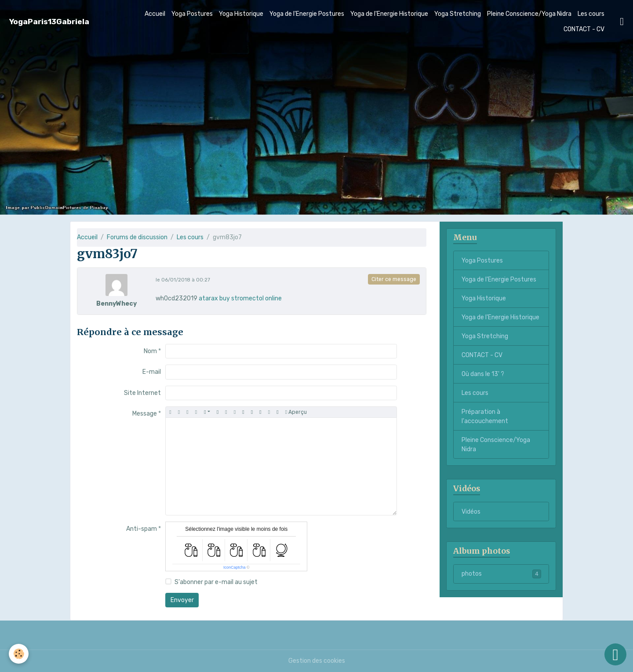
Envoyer (182, 600)
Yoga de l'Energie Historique (389, 14)
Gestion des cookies (317, 661)
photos (501, 574)
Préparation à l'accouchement (485, 416)
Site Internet (142, 393)
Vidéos (471, 512)
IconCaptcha (235, 567)
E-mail (152, 372)
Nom (150, 351)
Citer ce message (394, 279)
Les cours (591, 14)
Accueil (155, 14)
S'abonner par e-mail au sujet (216, 582)
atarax (208, 298)
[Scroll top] (615, 654)
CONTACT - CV (584, 29)
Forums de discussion (137, 237)
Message (145, 414)
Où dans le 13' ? (483, 374)
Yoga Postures (192, 14)
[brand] (49, 22)
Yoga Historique (241, 14)
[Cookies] (19, 654)
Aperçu (296, 412)
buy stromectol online (251, 298)
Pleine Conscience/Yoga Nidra (529, 14)
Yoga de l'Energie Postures (307, 14)
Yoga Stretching (458, 14)
